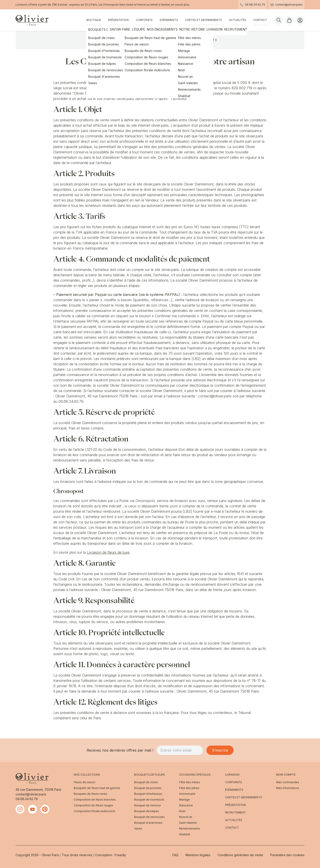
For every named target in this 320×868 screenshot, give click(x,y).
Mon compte (286, 775)
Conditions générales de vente (240, 855)
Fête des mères (190, 782)
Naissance (186, 805)
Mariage (184, 800)
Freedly (120, 855)
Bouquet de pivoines (148, 788)
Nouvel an (186, 817)
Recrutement (235, 812)
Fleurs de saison (85, 782)
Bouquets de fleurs (150, 775)
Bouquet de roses (146, 782)
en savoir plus (180, 5)
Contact (260, 20)
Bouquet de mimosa (147, 805)
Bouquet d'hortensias (148, 794)
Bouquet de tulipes (147, 811)
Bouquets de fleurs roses (90, 794)
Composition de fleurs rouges (93, 805)
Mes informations (288, 788)
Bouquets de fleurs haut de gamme (97, 788)
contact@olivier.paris (287, 5)
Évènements (234, 790)
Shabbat (185, 834)
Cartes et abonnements (204, 20)
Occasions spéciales (195, 775)
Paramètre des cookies (287, 855)
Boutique (94, 20)
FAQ (175, 855)
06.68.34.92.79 (253, 5)
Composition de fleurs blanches (95, 800)
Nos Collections (87, 775)
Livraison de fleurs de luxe (108, 552)
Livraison (232, 775)
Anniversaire (187, 794)
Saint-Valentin (188, 823)
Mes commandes (288, 782)
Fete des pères (189, 788)
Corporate (144, 20)
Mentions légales (198, 855)
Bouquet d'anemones (148, 823)
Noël (182, 811)
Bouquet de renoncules (150, 817)
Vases (138, 828)
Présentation (118, 20)
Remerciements (190, 828)
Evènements (169, 20)
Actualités (238, 20)
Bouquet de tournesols (149, 800)
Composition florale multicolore (94, 811)
